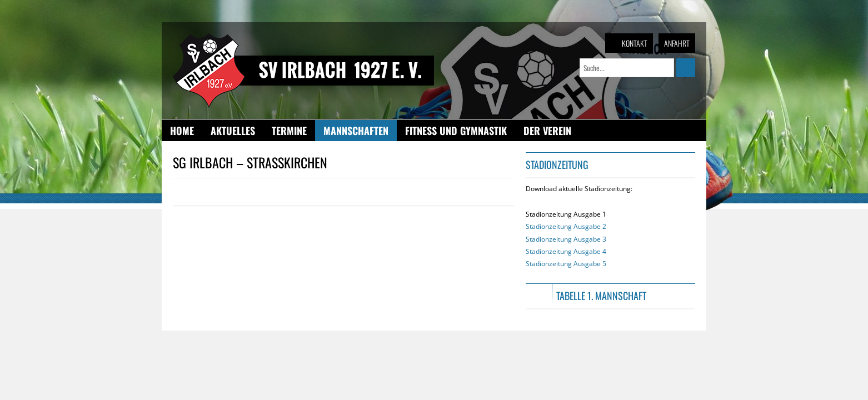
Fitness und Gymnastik (456, 131)
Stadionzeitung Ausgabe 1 (566, 239)
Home (182, 131)
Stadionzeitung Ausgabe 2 (566, 226)
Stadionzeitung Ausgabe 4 (566, 251)
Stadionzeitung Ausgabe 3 (566, 239)
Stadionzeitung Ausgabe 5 (566, 264)
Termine (289, 131)
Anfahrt (677, 43)
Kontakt (635, 43)
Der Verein (547, 131)
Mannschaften (356, 131)
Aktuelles (233, 131)
